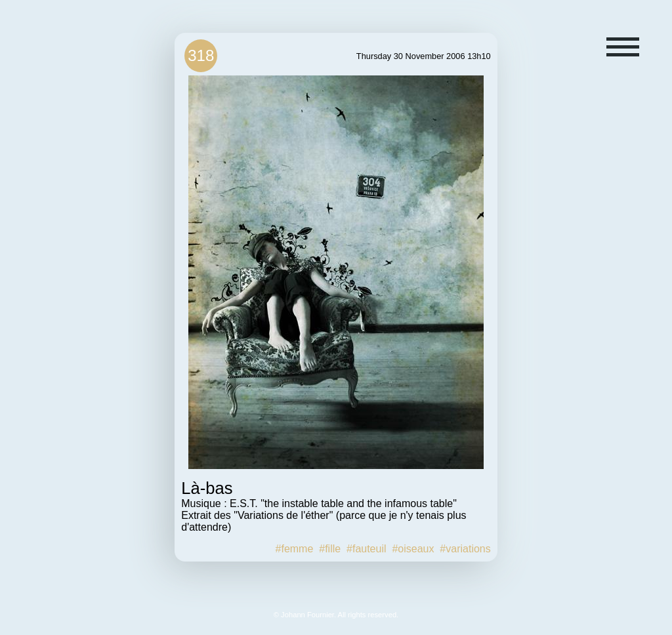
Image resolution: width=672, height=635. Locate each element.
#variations (465, 549)
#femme (295, 549)
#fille (330, 549)
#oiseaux (413, 549)
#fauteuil (367, 549)
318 (201, 55)
